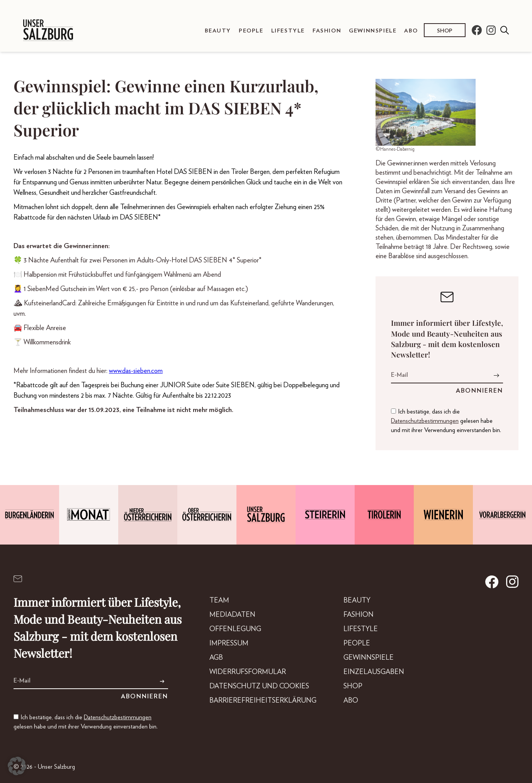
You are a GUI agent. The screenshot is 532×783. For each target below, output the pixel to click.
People (251, 31)
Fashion (327, 31)
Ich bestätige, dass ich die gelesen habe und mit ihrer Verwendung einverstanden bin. (446, 421)
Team (219, 601)
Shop (445, 31)
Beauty (218, 31)
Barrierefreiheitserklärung (263, 701)
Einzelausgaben (374, 672)
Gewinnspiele (373, 31)
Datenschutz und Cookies (259, 686)
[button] (17, 766)
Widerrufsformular (248, 672)
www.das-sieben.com (136, 371)
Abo (411, 31)
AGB (216, 658)
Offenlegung (235, 629)
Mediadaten (232, 615)
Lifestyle (288, 31)
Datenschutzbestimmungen (425, 421)
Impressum (229, 643)
